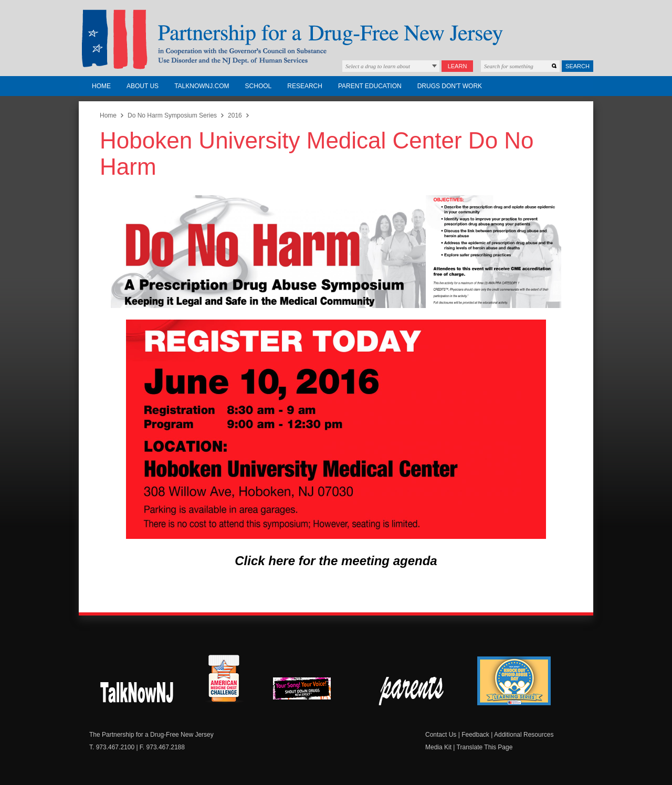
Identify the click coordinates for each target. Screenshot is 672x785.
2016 (235, 115)
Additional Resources (524, 735)
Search (577, 66)
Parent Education (370, 86)
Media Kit (438, 747)
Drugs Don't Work (450, 86)
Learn (458, 66)
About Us (143, 86)
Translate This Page (485, 747)
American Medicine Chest (224, 680)
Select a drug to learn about (378, 66)
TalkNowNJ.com (202, 86)
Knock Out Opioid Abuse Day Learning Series (514, 681)
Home (101, 86)
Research (305, 86)
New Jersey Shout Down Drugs (137, 691)
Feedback (475, 735)
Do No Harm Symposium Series (172, 115)
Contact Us (441, 735)
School (259, 86)
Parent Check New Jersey (412, 691)
